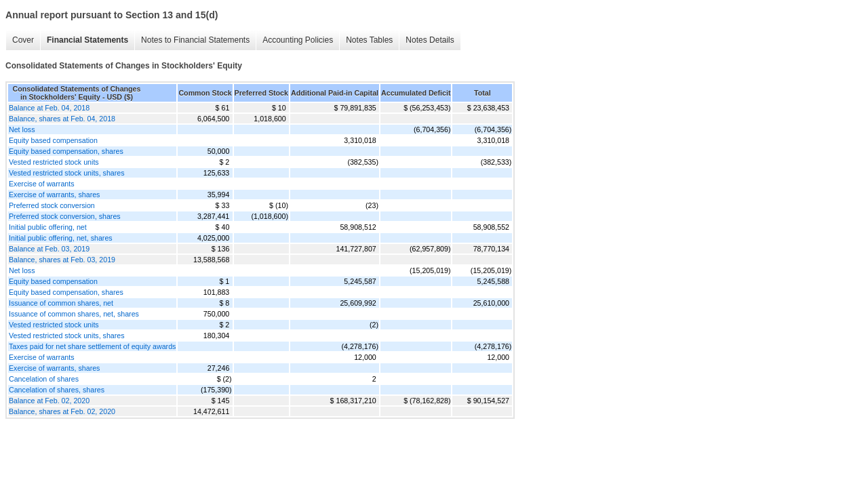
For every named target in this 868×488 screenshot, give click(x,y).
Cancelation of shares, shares (57, 390)
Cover (23, 40)
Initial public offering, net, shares (61, 238)
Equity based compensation (53, 140)
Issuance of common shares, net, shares (74, 314)
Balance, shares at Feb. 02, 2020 (62, 411)
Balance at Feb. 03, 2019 (49, 249)
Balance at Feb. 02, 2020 (49, 401)
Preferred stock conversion (52, 205)
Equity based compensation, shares (66, 151)
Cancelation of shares (44, 379)
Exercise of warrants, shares (54, 195)
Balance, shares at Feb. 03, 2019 (62, 260)
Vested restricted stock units (54, 162)
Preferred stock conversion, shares (65, 216)
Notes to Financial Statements (195, 40)
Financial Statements (87, 40)
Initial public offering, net (48, 227)
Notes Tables (369, 40)
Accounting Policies (298, 40)
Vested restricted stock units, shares (67, 173)
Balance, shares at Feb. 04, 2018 (62, 119)
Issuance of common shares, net (61, 303)
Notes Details (430, 40)
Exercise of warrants (42, 184)
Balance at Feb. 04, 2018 (49, 108)
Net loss (22, 129)
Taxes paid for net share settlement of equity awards (92, 346)
